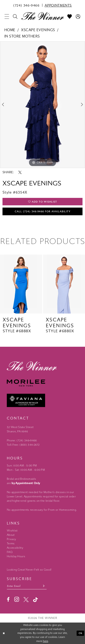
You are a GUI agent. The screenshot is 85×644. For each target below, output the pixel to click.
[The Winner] (42, 16)
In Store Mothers (22, 36)
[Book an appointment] (58, 5)
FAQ (10, 552)
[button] (7, 16)
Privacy (11, 539)
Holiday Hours (16, 556)
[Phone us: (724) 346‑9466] (26, 5)
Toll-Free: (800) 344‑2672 (23, 445)
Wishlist (12, 531)
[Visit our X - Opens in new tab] (26, 600)
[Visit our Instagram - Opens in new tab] (17, 599)
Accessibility (15, 548)
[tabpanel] (42, 105)
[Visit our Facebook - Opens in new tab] (8, 600)
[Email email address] (27, 586)
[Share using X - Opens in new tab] (20, 172)
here (45, 641)
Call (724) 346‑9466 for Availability (43, 212)
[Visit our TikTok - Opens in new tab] (35, 600)
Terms (11, 543)
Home (10, 30)
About (11, 535)
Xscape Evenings (38, 30)
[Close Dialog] (4, 633)
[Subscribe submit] (44, 586)
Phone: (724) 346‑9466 (22, 440)
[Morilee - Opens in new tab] (42, 383)
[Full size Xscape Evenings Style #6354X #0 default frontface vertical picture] (42, 105)
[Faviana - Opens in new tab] (42, 400)
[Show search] (15, 16)
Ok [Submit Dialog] (81, 633)
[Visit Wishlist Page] (70, 16)
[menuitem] (26, 5)
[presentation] (21, 284)
